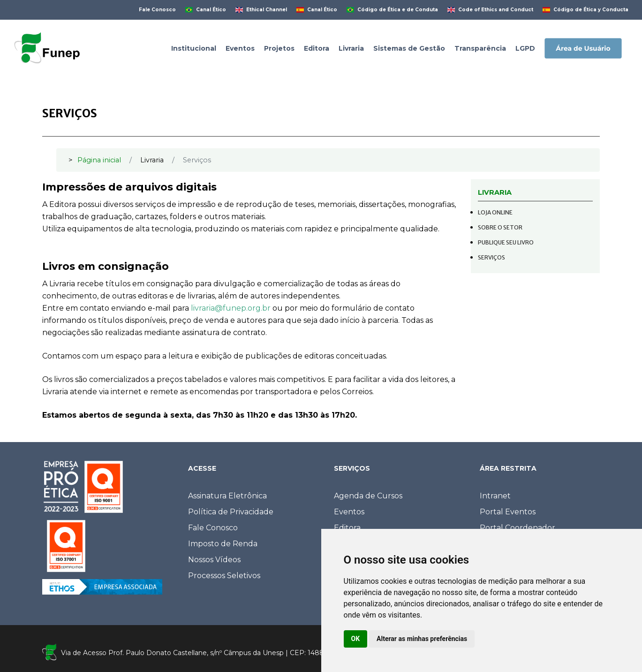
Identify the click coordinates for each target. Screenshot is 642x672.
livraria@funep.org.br (231, 308)
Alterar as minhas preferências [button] (422, 639)
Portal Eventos (508, 512)
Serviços (491, 257)
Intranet (495, 496)
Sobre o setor (500, 227)
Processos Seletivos (224, 576)
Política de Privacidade (231, 512)
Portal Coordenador (517, 528)
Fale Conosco (213, 528)
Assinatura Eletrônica (227, 496)
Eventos (349, 512)
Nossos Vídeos (214, 560)
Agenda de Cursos (368, 496)
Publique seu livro (506, 242)
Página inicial (99, 160)
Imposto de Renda (223, 544)
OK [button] (356, 639)
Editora (347, 528)
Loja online (495, 212)
